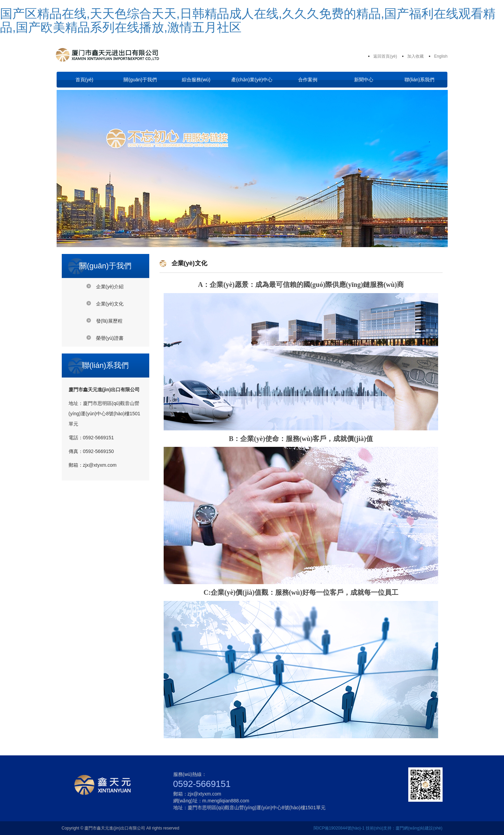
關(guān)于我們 (140, 80)
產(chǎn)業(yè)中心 (252, 80)
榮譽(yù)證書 (110, 338)
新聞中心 (364, 80)
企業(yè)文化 (110, 304)
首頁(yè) (84, 80)
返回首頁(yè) (385, 56)
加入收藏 (415, 56)
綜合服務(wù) (196, 80)
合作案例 (308, 80)
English (441, 56)
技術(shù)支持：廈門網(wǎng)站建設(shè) (404, 828)
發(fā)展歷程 (109, 321)
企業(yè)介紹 (110, 287)
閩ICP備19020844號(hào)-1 (339, 828)
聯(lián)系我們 (419, 80)
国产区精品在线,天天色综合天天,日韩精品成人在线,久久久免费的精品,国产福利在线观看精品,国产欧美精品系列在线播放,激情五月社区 (248, 20)
